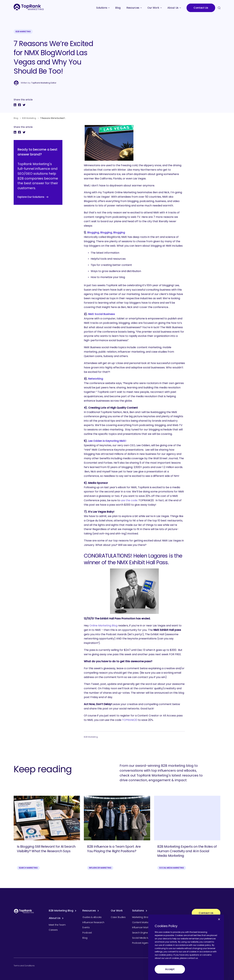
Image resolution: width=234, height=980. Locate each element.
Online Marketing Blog (103, 626)
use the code (129, 500)
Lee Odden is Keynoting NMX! (107, 441)
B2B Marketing (23, 32)
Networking (96, 379)
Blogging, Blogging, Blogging (106, 233)
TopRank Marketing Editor (44, 83)
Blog (16, 118)
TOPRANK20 (130, 720)
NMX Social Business (101, 314)
